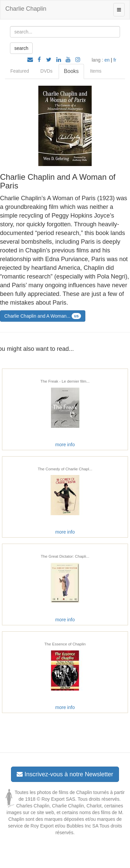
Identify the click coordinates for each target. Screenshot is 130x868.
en (107, 60)
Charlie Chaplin (26, 9)
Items (96, 71)
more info (65, 445)
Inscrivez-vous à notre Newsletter (65, 774)
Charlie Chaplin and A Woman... (43, 316)
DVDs (46, 71)
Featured (20, 71)
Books (71, 71)
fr (115, 60)
